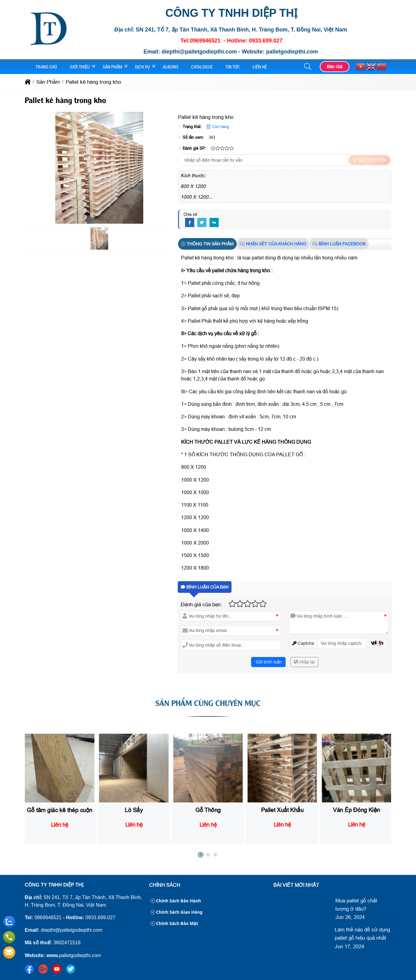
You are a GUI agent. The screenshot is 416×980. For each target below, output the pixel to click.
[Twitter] (202, 223)
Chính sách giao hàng (177, 912)
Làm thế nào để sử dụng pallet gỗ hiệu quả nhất (362, 934)
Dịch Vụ (142, 67)
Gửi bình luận (268, 662)
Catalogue (202, 67)
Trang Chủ (46, 67)
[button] (308, 67)
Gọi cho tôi (369, 160)
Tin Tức (233, 67)
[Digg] (214, 223)
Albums (171, 67)
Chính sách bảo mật (174, 923)
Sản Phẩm (112, 67)
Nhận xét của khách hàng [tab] (273, 244)
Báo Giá (335, 67)
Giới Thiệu (80, 67)
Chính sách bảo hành (176, 901)
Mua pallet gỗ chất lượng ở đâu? (356, 905)
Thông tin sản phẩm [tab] (207, 244)
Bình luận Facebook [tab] (339, 244)
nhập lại (304, 662)
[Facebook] (190, 223)
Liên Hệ (260, 67)
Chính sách (165, 885)
